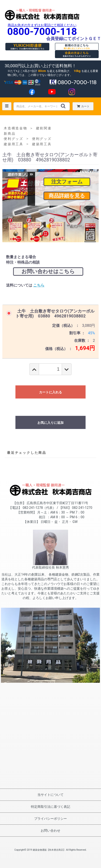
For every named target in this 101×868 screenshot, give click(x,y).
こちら (39, 285)
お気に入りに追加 (50, 423)
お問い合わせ (50, 831)
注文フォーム (67, 182)
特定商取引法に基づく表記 (50, 807)
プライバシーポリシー (50, 819)
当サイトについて (50, 795)
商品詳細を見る (67, 196)
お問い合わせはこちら (48, 271)
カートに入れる (50, 392)
